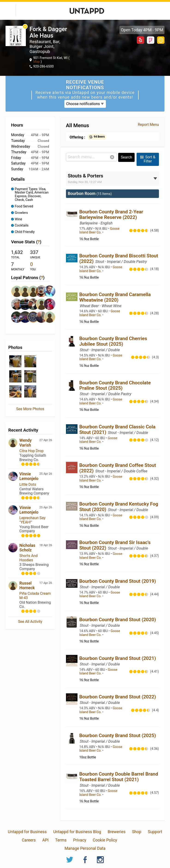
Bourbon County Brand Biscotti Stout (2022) (119, 259)
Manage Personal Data (85, 848)
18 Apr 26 (46, 545)
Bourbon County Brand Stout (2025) (118, 736)
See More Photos (30, 409)
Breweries (117, 832)
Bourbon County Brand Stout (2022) (118, 697)
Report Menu (148, 125)
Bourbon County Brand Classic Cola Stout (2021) (117, 430)
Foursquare (151, 40)
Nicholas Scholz (27, 548)
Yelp (140, 40)
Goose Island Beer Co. (99, 231)
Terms (61, 840)
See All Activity (30, 622)
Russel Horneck (27, 586)
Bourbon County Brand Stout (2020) (118, 620)
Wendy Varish (25, 443)
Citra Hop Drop (31, 451)
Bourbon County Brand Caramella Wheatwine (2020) (115, 297)
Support (155, 832)
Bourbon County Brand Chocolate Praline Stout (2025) (115, 385)
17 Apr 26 (46, 583)
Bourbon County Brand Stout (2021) (118, 658)
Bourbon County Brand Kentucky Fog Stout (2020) (119, 507)
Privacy (80, 840)
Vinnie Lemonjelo (29, 476)
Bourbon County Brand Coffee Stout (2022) (118, 468)
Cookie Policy (105, 840)
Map (37, 62)
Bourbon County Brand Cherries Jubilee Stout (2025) (113, 341)
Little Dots (28, 484)
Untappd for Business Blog (77, 832)
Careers (29, 840)
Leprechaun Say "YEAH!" (32, 520)
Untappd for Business (27, 832)
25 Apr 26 (46, 474)
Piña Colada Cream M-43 (35, 596)
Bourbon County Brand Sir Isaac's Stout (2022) (115, 545)
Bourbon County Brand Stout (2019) (118, 581)
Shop (137, 832)
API (45, 840)
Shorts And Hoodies (28, 558)
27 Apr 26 (46, 440)
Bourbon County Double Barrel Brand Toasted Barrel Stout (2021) (119, 777)
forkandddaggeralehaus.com (161, 40)
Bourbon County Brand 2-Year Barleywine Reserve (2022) (111, 215)
